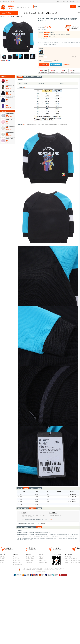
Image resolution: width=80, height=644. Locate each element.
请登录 (13, 1)
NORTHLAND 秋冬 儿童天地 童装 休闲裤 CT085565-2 (10, 85)
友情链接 (35, 568)
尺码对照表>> (75, 57)
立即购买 (44, 65)
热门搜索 (57, 568)
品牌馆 (28, 13)
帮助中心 (65, 1)
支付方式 (2, 561)
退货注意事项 (42, 561)
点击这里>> (50, 519)
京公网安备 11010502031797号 (26, 570)
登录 (22, 524)
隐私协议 (40, 568)
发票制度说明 (16, 563)
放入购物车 (56, 65)
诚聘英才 (29, 568)
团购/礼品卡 (41, 13)
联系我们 (62, 568)
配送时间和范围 (30, 559)
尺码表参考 (3, 563)
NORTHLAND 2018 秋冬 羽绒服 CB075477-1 (10, 79)
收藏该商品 (68, 64)
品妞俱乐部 (72, 1)
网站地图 (23, 568)
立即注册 (43, 524)
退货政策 (41, 557)
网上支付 (15, 557)
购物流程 (2, 559)
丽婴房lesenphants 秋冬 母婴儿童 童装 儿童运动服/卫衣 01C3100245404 (10, 126)
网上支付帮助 (16, 559)
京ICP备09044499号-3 (38, 570)
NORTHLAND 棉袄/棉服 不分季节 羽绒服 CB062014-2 (10, 98)
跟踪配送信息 (29, 561)
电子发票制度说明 (17, 565)
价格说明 (39, 77)
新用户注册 (3, 557)
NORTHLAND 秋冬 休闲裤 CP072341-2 (10, 104)
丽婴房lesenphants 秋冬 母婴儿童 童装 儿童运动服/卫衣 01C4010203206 (10, 120)
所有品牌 (51, 568)
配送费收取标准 (30, 557)
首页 (24, 13)
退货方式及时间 (43, 563)
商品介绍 (20, 77)
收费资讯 (54, 13)
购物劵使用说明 (17, 561)
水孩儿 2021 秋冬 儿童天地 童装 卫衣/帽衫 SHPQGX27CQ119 (10, 139)
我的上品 (59, 1)
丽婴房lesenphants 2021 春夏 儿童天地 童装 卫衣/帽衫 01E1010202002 (10, 133)
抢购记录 (26, 77)
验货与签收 (29, 563)
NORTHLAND (11, 16)
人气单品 (34, 13)
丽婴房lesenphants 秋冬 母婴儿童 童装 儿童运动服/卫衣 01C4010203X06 (10, 114)
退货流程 (41, 559)
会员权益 (48, 13)
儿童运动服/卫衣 (19, 16)
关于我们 (18, 568)
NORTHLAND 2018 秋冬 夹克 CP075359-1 (10, 92)
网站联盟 (46, 568)
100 (46, 57)
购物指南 (33, 77)
